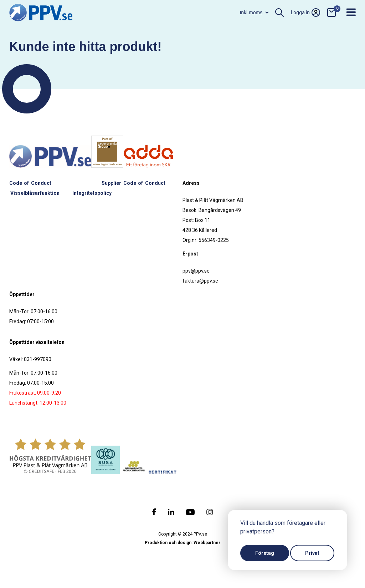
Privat (312, 553)
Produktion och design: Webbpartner (182, 543)
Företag (265, 553)
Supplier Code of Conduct (133, 183)
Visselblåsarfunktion (35, 193)
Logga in (305, 12)
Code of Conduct (30, 183)
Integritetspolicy (92, 193)
